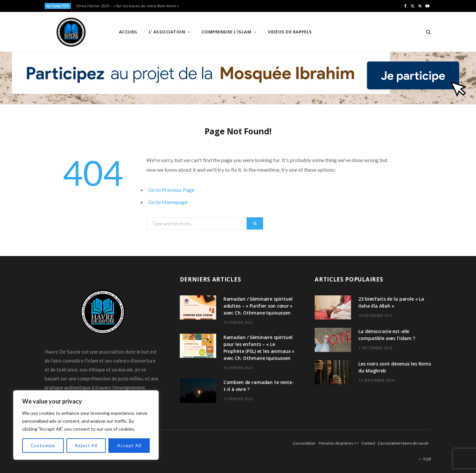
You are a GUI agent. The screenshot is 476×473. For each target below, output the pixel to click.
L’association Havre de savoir (403, 443)
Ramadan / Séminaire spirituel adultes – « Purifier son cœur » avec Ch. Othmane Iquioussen (258, 306)
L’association (304, 443)
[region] (86, 425)
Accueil (128, 32)
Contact (368, 443)
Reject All (86, 445)
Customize (43, 445)
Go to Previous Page (171, 190)
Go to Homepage (168, 202)
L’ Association (167, 32)
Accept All (129, 445)
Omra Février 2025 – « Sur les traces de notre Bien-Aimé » (127, 6)
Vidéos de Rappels (290, 32)
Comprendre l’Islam (226, 32)
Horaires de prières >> (339, 443)
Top (425, 459)
